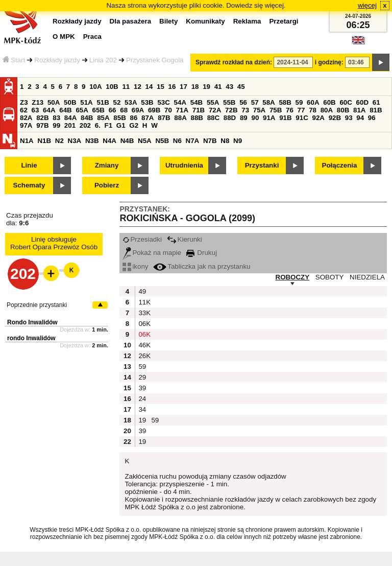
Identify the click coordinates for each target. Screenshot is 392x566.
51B (103, 102)
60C (346, 102)
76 (290, 110)
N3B (92, 141)
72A (215, 110)
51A (86, 102)
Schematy (29, 185)
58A (268, 102)
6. (98, 125)
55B (229, 102)
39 (142, 388)
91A (269, 118)
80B (343, 110)
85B (119, 118)
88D (230, 118)
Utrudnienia (184, 165)
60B (329, 102)
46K (143, 345)
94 (360, 118)
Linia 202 (103, 60)
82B (42, 118)
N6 (177, 141)
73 (245, 110)
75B (276, 110)
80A (327, 110)
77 (301, 110)
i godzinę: (329, 62)
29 (142, 377)
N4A (109, 141)
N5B (162, 141)
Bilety (168, 21)
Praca (92, 37)
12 (138, 87)
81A (359, 110)
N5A (145, 141)
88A (180, 118)
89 (244, 118)
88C (213, 118)
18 (195, 87)
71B (199, 110)
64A (49, 110)
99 (56, 125)
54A (180, 102)
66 (113, 110)
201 (70, 125)
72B (231, 110)
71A (182, 110)
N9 (238, 141)
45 (241, 87)
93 (349, 118)
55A (213, 102)
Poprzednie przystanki (37, 305)
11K (143, 302)
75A (259, 110)
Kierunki (185, 239)
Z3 (24, 102)
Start (14, 60)
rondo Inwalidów (31, 338)
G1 (121, 125)
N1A (27, 141)
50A (54, 102)
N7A (193, 141)
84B (87, 118)
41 (218, 87)
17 (183, 87)
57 (255, 102)
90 (255, 118)
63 (35, 110)
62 (24, 110)
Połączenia (340, 165)
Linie (29, 165)
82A (26, 118)
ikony (135, 266)
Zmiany (107, 165)
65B (99, 110)
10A (95, 87)
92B (335, 118)
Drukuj (202, 253)
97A (26, 125)
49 (142, 291)
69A (138, 110)
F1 (109, 125)
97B (42, 125)
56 (243, 102)
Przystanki (262, 165)
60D (362, 102)
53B (147, 102)
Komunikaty (205, 21)
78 (313, 110)
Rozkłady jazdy (57, 60)
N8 (225, 141)
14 (149, 87)
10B (112, 87)
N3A (75, 141)
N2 (59, 141)
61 (376, 102)
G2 (134, 125)
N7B (210, 141)
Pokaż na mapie (152, 253)
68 (124, 110)
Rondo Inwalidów (32, 322)
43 (229, 87)
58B (285, 102)
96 (372, 118)
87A (148, 118)
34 (142, 409)
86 (133, 118)
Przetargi (284, 21)
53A (131, 102)
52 (117, 102)
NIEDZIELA (367, 277)
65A (82, 110)
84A (70, 118)
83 (56, 118)
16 (172, 87)
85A (103, 118)
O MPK (64, 37)
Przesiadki (142, 239)
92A (318, 118)
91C (302, 118)
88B (197, 118)
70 (168, 110)
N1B (44, 141)
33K (143, 313)
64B (65, 110)
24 (142, 399)
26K (143, 356)
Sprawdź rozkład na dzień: (234, 62)
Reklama (247, 21)
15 (161, 87)
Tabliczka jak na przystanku (202, 266)
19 (206, 87)
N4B (127, 141)
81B (376, 110)
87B (164, 118)
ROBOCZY (293, 277)
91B (285, 118)
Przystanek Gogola (155, 60)
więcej (367, 5)
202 (85, 125)
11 (126, 87)
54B (197, 102)
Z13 (38, 102)
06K (143, 324)
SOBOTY (330, 277)
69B (154, 110)
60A (313, 102)
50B (70, 102)
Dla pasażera (131, 21)
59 (299, 102)
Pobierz (107, 185)
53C (163, 102)
